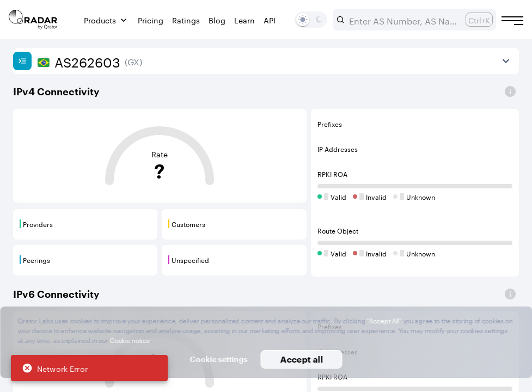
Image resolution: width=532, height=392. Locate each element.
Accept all (301, 359)
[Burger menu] (512, 21)
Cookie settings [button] (219, 359)
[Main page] (33, 20)
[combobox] (403, 20)
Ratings (186, 20)
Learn (244, 20)
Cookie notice (130, 339)
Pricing (151, 20)
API (270, 20)
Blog (217, 20)
